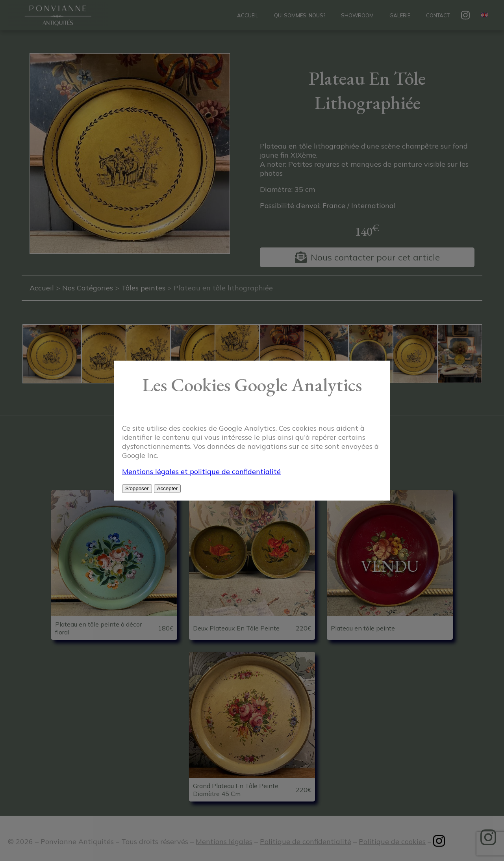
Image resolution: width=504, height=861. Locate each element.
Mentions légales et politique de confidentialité (201, 471)
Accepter (168, 488)
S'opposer (137, 488)
